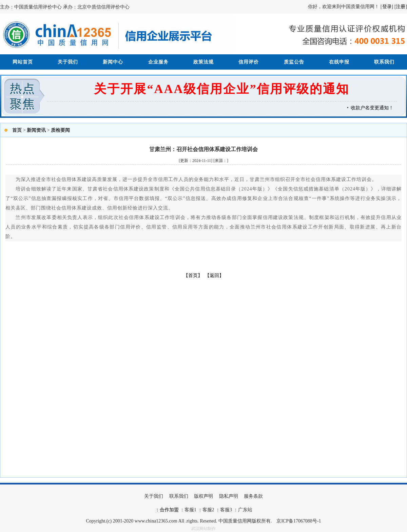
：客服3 (223, 510)
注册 (401, 7)
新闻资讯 (36, 130)
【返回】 (214, 276)
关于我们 (68, 62)
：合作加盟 (167, 510)
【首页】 (193, 276)
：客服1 (188, 510)
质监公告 (294, 62)
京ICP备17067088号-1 (299, 521)
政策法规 (203, 62)
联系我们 (384, 62)
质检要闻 (60, 130)
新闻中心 (113, 62)
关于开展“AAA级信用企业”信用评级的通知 (222, 89)
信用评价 (249, 62)
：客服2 (206, 510)
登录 (387, 7)
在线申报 (339, 62)
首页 (17, 130)
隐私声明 (229, 496)
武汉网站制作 (203, 529)
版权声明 (203, 496)
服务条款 (253, 496)
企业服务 (158, 62)
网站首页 (23, 62)
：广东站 (242, 510)
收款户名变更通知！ (374, 108)
